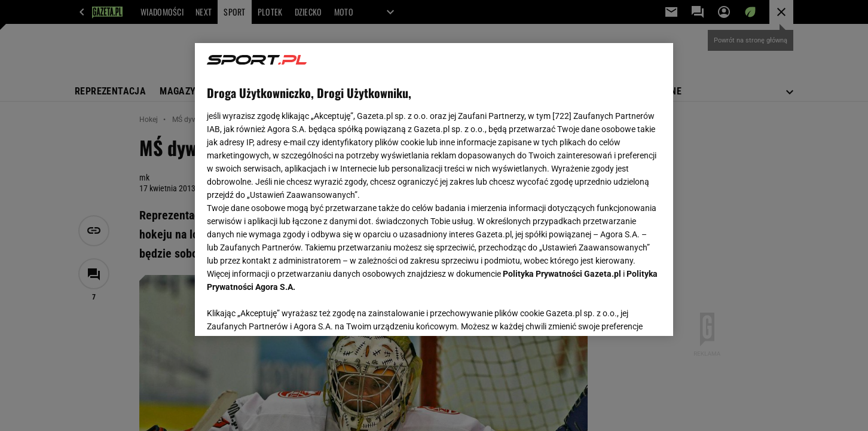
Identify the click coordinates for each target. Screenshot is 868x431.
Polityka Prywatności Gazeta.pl (562, 274)
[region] (434, 189)
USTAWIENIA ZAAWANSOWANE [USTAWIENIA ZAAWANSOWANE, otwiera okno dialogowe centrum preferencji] (285, 312)
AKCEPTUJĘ (621, 313)
